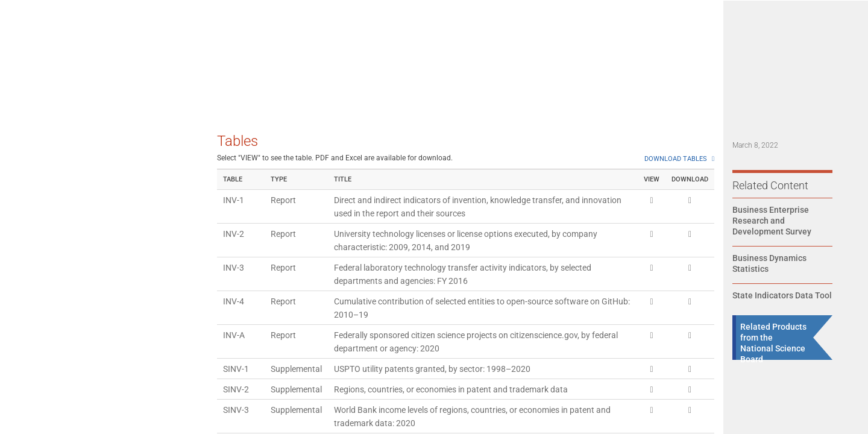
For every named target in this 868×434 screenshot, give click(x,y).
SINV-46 (238, 413)
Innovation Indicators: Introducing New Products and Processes (88, 287)
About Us (764, 48)
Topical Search (618, 48)
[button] (841, 40)
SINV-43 (238, 325)
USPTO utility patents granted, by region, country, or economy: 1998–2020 (472, 359)
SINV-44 (238, 359)
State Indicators (696, 48)
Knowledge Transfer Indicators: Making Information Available (83, 245)
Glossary (38, 347)
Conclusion (43, 321)
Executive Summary (59, 144)
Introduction (44, 170)
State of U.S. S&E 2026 (490, 48)
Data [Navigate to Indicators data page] (561, 48)
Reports (412, 48)
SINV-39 (238, 203)
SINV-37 (238, 136)
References (42, 373)
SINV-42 (238, 304)
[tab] (101, 144)
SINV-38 (238, 169)
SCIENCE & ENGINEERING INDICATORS (145, 40)
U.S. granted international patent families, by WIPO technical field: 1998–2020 (479, 304)
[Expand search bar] (811, 40)
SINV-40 (238, 237)
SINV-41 (238, 271)
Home (367, 48)
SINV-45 (238, 379)
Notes (32, 398)
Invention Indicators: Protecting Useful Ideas (83, 204)
